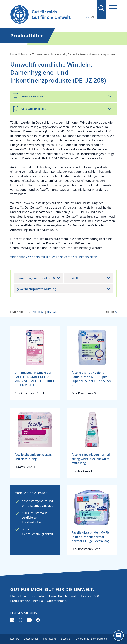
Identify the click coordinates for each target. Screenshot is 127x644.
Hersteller (74, 278)
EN (92, 17)
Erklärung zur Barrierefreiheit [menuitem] (92, 639)
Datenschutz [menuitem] (31, 639)
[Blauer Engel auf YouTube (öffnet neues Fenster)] (29, 620)
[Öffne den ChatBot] (119, 636)
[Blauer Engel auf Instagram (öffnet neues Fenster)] (20, 620)
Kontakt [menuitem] (14, 639)
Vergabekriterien (34, 109)
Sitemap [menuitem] (66, 639)
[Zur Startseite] (47, 15)
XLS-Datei (52, 312)
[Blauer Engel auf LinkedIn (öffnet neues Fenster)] (12, 620)
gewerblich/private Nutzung (36, 289)
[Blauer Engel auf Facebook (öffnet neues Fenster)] (38, 620)
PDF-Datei (38, 312)
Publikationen (32, 97)
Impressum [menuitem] (49, 639)
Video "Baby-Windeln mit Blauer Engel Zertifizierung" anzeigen (54, 257)
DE (87, 17)
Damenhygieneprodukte (36, 278)
